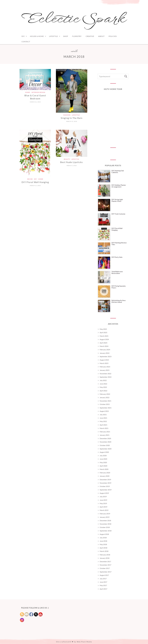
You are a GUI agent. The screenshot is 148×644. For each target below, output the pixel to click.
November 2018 (105, 524)
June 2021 (103, 418)
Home (28, 92)
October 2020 (105, 445)
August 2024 (104, 339)
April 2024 (103, 343)
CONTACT (26, 42)
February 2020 (105, 473)
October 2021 (105, 404)
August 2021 (104, 411)
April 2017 (103, 589)
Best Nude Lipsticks (71, 162)
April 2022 (103, 391)
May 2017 (103, 585)
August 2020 (104, 452)
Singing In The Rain (72, 118)
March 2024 (104, 346)
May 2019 (103, 503)
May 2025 (103, 329)
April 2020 (103, 466)
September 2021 (106, 408)
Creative (90, 36)
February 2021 (105, 432)
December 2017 (105, 561)
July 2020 (103, 456)
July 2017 (103, 579)
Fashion (67, 115)
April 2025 (103, 332)
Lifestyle (53, 36)
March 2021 (104, 428)
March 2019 (104, 510)
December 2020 (105, 438)
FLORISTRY (77, 36)
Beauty (67, 159)
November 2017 (105, 565)
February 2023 (105, 367)
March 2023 (104, 363)
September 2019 (106, 490)
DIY (23, 36)
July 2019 (103, 496)
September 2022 (106, 377)
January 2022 (105, 397)
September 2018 (106, 531)
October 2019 (105, 486)
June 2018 (103, 541)
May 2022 (103, 387)
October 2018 (105, 527)
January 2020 (105, 476)
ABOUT (101, 36)
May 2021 (103, 421)
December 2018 (105, 520)
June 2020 (103, 459)
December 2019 (105, 479)
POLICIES (113, 36)
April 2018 (103, 548)
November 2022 (105, 374)
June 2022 (103, 384)
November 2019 (105, 483)
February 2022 (105, 394)
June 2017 (103, 582)
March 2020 (104, 469)
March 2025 (104, 336)
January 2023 (105, 370)
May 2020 (103, 462)
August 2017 (104, 575)
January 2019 (105, 517)
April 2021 (103, 425)
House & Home (37, 36)
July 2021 (103, 415)
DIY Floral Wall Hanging (35, 182)
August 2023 (104, 360)
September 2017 (106, 572)
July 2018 (103, 538)
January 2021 (105, 435)
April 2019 (103, 507)
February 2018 (105, 555)
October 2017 (105, 568)
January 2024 (105, 353)
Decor (30, 179)
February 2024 (105, 350)
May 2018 (103, 544)
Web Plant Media (84, 642)
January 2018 (105, 558)
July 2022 (103, 380)
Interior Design (38, 92)
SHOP (66, 36)
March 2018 (104, 551)
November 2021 (105, 401)
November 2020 (105, 442)
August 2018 (104, 534)
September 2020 (106, 449)
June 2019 (103, 500)
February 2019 (105, 514)
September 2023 (106, 356)
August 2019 (104, 493)
